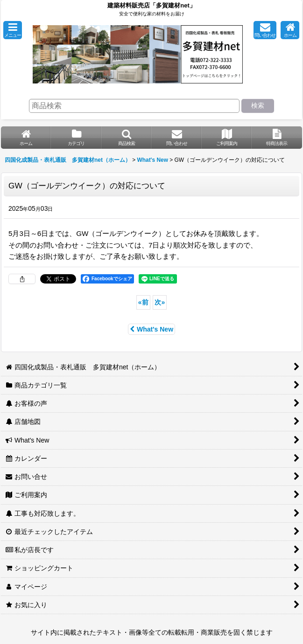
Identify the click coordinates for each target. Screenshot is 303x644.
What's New (151, 329)
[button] (13, 30)
